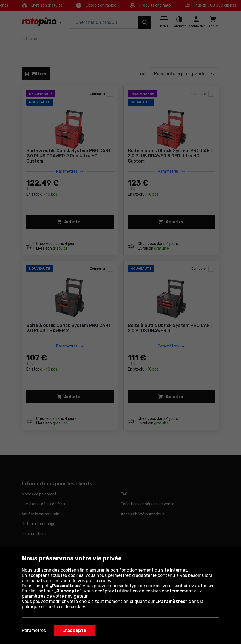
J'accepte (75, 630)
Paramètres (34, 630)
